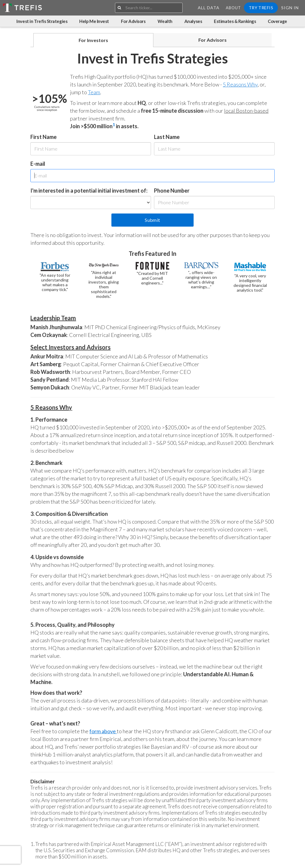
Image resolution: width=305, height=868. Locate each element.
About (233, 8)
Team (94, 92)
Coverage (277, 21)
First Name (43, 137)
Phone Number (172, 191)
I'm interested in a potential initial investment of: (89, 191)
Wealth (165, 21)
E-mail (38, 164)
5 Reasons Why (240, 84)
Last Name (167, 137)
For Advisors (133, 21)
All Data (209, 8)
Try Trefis (261, 8)
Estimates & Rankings (235, 21)
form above (103, 731)
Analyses (193, 21)
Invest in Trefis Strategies (42, 21)
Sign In (290, 8)
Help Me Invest (94, 21)
